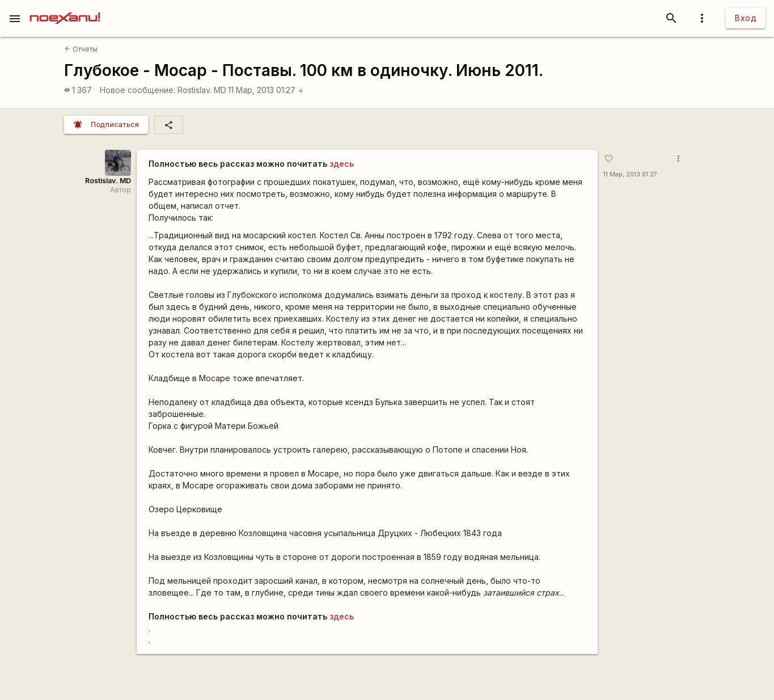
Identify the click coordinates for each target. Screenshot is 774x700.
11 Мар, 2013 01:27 (266, 90)
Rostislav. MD (202, 90)
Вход (746, 18)
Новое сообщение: (138, 90)
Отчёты (81, 49)
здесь (342, 164)
